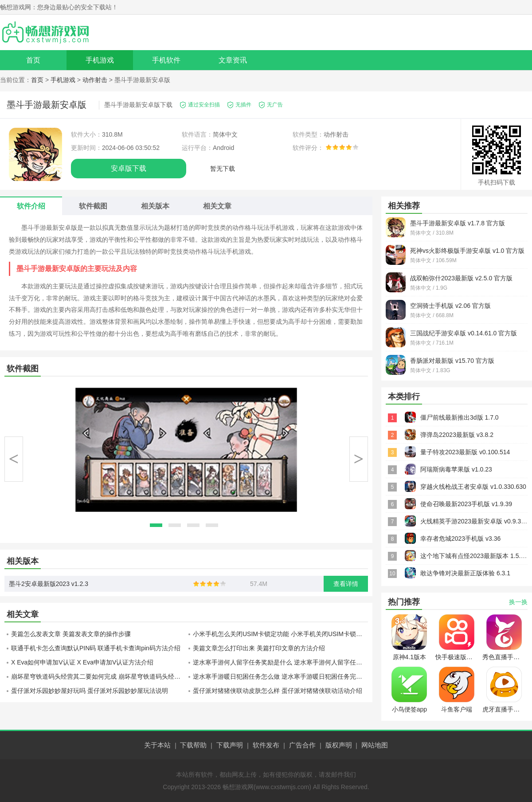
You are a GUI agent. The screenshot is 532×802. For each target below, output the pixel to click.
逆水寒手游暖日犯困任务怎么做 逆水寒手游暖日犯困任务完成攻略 (280, 676)
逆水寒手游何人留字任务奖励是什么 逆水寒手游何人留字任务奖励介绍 (280, 662)
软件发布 (266, 745)
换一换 (518, 602)
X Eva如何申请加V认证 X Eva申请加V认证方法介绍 (82, 662)
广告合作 (302, 745)
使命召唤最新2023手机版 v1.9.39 (466, 504)
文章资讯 (233, 60)
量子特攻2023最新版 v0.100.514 (465, 452)
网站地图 (375, 745)
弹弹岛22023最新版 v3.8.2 (457, 435)
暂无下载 (223, 169)
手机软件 (166, 60)
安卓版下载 (129, 168)
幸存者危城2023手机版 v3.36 (460, 539)
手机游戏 (100, 60)
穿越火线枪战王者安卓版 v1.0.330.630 (473, 487)
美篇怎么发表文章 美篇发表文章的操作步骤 (71, 634)
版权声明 (339, 745)
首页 (33, 60)
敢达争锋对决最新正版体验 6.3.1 (465, 573)
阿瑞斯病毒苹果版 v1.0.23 (456, 469)
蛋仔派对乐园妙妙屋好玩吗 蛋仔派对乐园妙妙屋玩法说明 (90, 691)
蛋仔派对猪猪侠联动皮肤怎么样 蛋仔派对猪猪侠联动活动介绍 (278, 691)
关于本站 (157, 745)
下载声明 (230, 745)
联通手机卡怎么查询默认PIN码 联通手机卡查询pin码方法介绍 (96, 648)
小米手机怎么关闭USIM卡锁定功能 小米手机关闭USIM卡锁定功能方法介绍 (280, 634)
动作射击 (95, 80)
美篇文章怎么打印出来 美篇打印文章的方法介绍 (259, 648)
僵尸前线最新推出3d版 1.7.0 (460, 417)
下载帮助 (193, 745)
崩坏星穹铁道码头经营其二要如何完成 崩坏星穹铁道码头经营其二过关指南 (99, 676)
